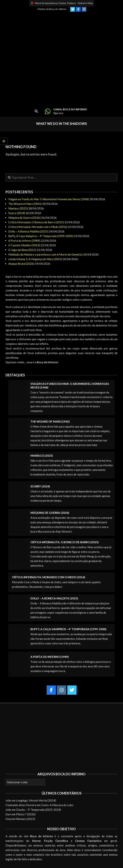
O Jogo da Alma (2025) (22, 250)
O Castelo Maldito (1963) (24, 245)
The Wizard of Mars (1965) (25, 204)
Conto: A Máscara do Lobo (57, 805)
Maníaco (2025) (18, 208)
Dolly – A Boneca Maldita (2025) (28, 231)
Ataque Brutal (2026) (21, 264)
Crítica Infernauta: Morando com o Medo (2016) (38, 227)
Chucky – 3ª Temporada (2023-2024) (39, 810)
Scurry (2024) (17, 213)
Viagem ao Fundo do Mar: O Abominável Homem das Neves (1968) (49, 199)
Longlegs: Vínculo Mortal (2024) (36, 800)
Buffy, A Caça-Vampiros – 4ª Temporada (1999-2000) (41, 236)
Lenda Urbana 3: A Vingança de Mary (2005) (35, 259)
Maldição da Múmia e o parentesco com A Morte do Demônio (45, 254)
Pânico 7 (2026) (26, 814)
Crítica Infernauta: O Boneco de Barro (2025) (36, 222)
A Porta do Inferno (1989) (24, 241)
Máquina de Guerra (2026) (24, 218)
